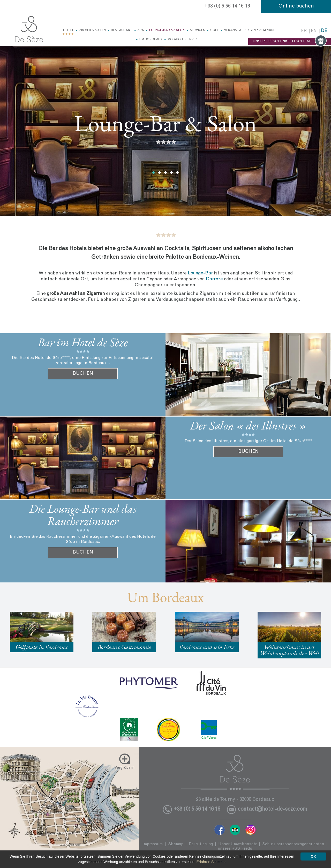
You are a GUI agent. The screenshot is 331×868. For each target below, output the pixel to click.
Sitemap (176, 844)
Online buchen (296, 6)
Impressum (153, 844)
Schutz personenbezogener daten (293, 844)
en (314, 31)
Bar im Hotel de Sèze (83, 342)
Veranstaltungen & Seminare (250, 30)
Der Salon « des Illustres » (248, 425)
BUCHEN (83, 374)
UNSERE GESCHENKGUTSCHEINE (290, 42)
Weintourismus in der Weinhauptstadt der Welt (289, 650)
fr (304, 31)
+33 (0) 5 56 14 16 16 (227, 6)
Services (197, 30)
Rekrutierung (201, 844)
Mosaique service (183, 40)
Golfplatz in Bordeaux (42, 647)
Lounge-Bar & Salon (167, 30)
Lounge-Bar (200, 273)
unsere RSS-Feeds (235, 849)
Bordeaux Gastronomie (124, 647)
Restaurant (122, 30)
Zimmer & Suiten (92, 30)
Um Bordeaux (151, 40)
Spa (141, 30)
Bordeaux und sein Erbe (207, 647)
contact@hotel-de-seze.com (272, 809)
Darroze (214, 279)
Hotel (69, 30)
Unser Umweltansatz (238, 844)
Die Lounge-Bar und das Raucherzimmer (83, 515)
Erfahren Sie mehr (211, 862)
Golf (215, 30)
